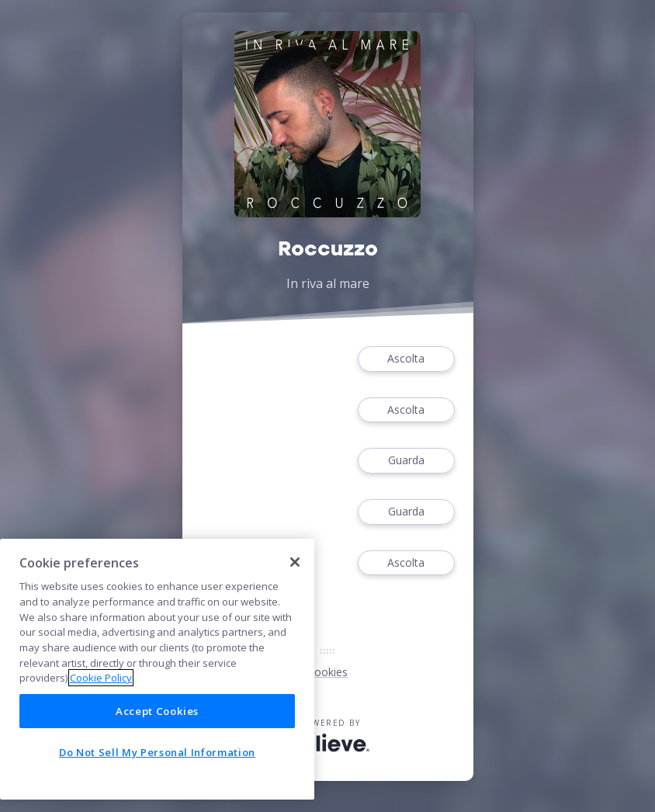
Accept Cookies (157, 711)
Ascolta (406, 359)
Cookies (327, 672)
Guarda (406, 461)
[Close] (295, 562)
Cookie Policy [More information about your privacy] (101, 678)
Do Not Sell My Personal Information (157, 752)
